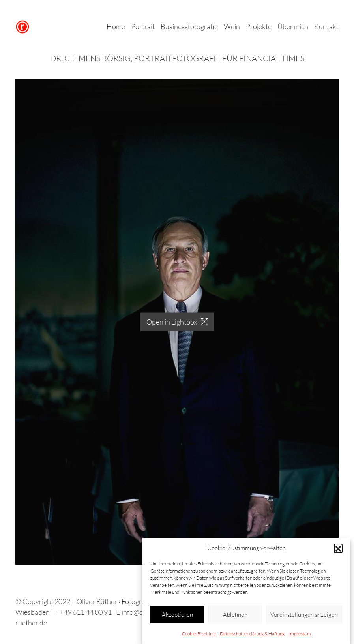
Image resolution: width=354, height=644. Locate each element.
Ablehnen (235, 616)
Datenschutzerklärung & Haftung (252, 636)
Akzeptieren (177, 616)
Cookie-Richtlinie (199, 636)
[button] (338, 550)
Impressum (300, 636)
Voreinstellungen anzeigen (304, 616)
